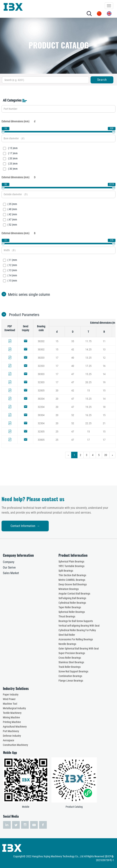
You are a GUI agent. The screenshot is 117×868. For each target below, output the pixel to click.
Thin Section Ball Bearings (72, 575)
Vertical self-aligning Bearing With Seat (79, 626)
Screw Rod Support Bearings (73, 671)
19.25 (88, 407)
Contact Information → (25, 526)
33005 (41, 440)
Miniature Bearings (69, 589)
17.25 (88, 366)
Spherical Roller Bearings (72, 612)
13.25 (88, 358)
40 (73, 358)
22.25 (88, 423)
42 (73, 349)
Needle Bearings (67, 644)
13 (104, 349)
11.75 (88, 341)
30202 (41, 341)
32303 (41, 382)
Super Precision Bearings (72, 653)
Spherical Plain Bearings (71, 561)
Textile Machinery (12, 713)
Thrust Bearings (67, 616)
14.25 (88, 349)
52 (73, 415)
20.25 (88, 382)
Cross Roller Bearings (70, 658)
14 (104, 374)
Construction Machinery (15, 745)
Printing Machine (12, 722)
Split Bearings (66, 571)
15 (57, 341)
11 (104, 341)
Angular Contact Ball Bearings (74, 594)
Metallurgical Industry (14, 708)
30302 (41, 349)
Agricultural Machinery (15, 727)
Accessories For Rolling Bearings (76, 639)
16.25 (88, 415)
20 (57, 390)
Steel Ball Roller (67, 635)
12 (104, 358)
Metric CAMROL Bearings (72, 580)
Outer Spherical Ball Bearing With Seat (79, 649)
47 (73, 374)
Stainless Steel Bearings (71, 662)
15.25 (88, 374)
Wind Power (9, 699)
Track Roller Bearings (70, 667)
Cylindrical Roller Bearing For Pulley (77, 630)
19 (104, 382)
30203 (41, 358)
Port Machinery (11, 731)
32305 (41, 432)
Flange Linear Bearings (71, 681)
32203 (41, 366)
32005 (41, 390)
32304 (41, 423)
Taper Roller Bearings (70, 607)
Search (102, 80)
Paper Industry (11, 695)
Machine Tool (10, 704)
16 (104, 366)
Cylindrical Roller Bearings (72, 603)
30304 (41, 415)
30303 (41, 374)
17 (57, 358)
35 (73, 341)
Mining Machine (11, 717)
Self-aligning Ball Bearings (72, 598)
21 (104, 423)
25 (57, 432)
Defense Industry (12, 736)
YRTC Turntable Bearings (71, 566)
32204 (41, 407)
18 (104, 407)
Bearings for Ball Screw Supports (76, 621)
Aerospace (9, 740)
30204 (41, 399)
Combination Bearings (70, 676)
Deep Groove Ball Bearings (73, 584)
